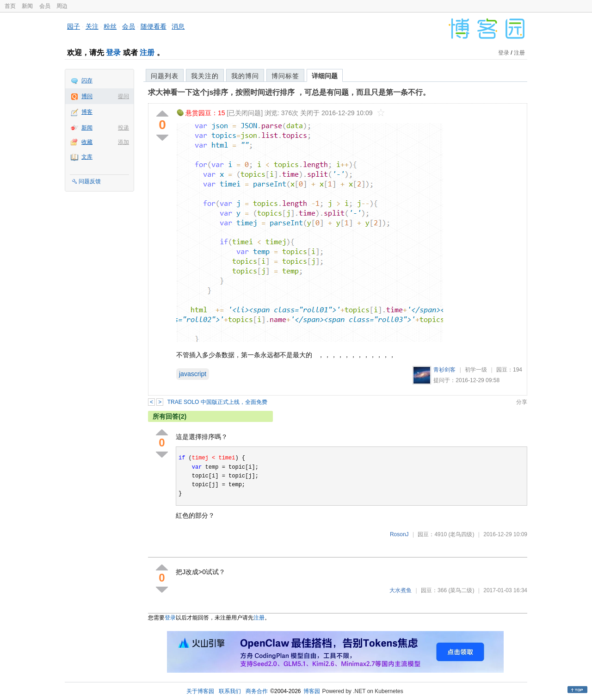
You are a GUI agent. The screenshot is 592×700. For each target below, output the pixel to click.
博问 (87, 96)
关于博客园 (200, 691)
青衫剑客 (444, 370)
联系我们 (230, 691)
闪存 (87, 81)
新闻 (27, 6)
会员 (45, 6)
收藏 (87, 142)
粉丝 (110, 26)
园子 (74, 26)
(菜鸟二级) (461, 590)
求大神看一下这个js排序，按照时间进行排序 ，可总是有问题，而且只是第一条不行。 (289, 92)
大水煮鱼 (401, 590)
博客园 (312, 691)
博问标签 (285, 76)
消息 (178, 26)
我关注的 (205, 76)
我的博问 (245, 76)
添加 (123, 142)
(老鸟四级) (461, 534)
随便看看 (154, 26)
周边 (62, 6)
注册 (147, 53)
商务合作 (257, 691)
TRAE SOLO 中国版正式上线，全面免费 (217, 402)
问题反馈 (90, 181)
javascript (193, 374)
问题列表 (165, 76)
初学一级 (476, 370)
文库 (87, 157)
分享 (522, 402)
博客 (87, 112)
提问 (123, 96)
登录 (113, 53)
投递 (123, 128)
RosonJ (399, 534)
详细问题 (325, 76)
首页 (10, 6)
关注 (92, 26)
